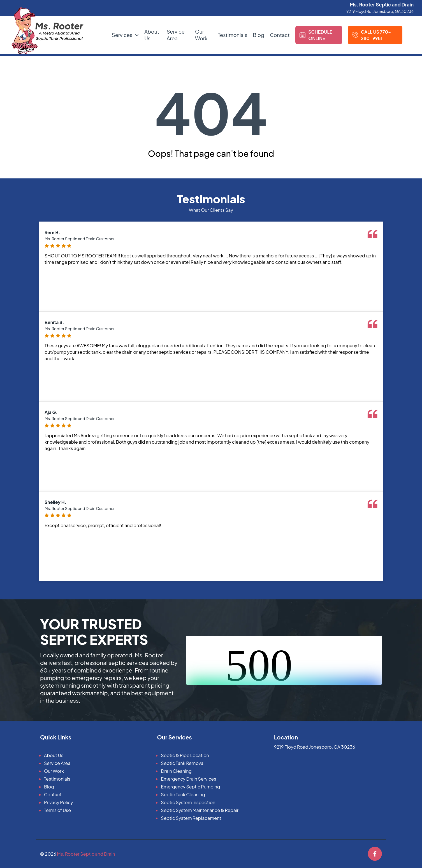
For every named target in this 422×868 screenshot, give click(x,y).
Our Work (201, 35)
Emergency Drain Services (188, 779)
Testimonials (232, 35)
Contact (280, 35)
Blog (259, 35)
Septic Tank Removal (183, 763)
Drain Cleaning (176, 771)
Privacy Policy (58, 802)
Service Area (176, 35)
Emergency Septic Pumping (190, 787)
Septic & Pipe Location (185, 755)
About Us (54, 755)
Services (122, 35)
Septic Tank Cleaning (183, 794)
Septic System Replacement (191, 818)
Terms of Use (57, 810)
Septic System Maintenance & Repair (200, 810)
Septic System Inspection (188, 802)
